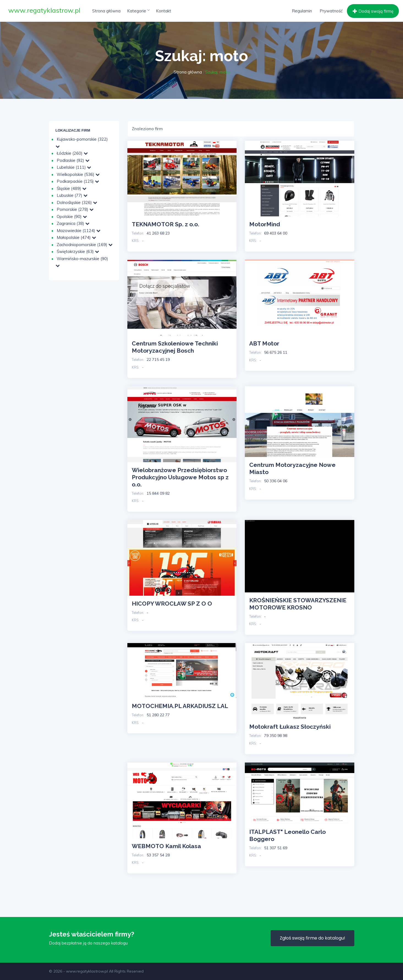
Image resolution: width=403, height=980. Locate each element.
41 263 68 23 (158, 233)
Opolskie (72, 217)
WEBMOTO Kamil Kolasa (166, 846)
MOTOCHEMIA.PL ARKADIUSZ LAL (180, 706)
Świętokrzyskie (78, 251)
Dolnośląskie (77, 202)
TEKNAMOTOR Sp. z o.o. (165, 224)
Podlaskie (73, 160)
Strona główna (106, 11)
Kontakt (164, 11)
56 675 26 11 (276, 352)
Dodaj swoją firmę (372, 11)
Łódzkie (72, 153)
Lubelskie (74, 167)
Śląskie (72, 188)
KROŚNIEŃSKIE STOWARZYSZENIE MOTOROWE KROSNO (298, 604)
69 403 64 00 (276, 233)
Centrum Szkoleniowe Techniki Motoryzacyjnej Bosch (175, 347)
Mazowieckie (79, 231)
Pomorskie (75, 209)
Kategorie (138, 11)
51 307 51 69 (276, 848)
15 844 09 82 (158, 493)
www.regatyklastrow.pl (44, 10)
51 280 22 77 (158, 715)
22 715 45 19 (158, 360)
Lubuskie (72, 195)
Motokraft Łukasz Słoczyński (290, 727)
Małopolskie (76, 237)
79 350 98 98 (276, 736)
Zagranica (73, 223)
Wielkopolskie (78, 174)
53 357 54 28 (158, 855)
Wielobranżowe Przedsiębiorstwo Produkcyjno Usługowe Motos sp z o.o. (180, 477)
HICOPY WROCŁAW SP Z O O (172, 604)
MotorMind (265, 224)
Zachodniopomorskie (85, 245)
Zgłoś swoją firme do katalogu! (312, 938)
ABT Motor (264, 343)
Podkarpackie (78, 181)
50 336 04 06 (276, 481)
